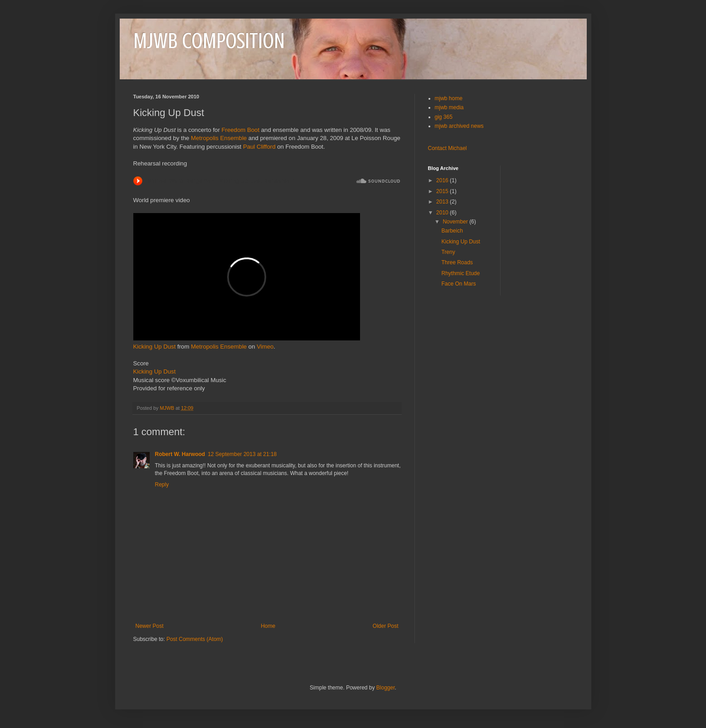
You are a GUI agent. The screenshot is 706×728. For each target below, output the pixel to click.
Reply (162, 485)
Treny (448, 252)
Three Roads (457, 262)
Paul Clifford (259, 147)
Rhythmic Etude (460, 273)
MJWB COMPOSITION (209, 41)
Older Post (386, 626)
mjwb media (449, 107)
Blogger (386, 688)
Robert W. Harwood (180, 454)
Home (268, 626)
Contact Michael (448, 148)
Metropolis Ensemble (219, 138)
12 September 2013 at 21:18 (242, 454)
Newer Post (150, 626)
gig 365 (444, 117)
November (456, 222)
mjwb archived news (459, 126)
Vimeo (265, 347)
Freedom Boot (240, 130)
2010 (443, 213)
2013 (443, 202)
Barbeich (452, 231)
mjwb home (449, 98)
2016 (443, 180)
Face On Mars (458, 284)
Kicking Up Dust (155, 347)
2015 (443, 191)
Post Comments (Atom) (195, 639)
